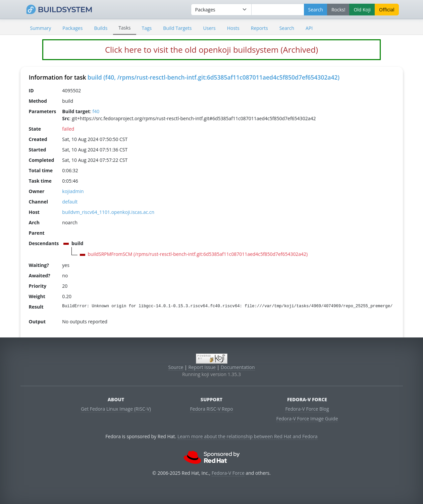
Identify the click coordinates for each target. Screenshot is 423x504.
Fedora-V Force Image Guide (307, 419)
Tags (147, 28)
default (70, 202)
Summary (41, 28)
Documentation (238, 367)
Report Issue (202, 367)
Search (287, 28)
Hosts (233, 28)
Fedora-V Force (228, 473)
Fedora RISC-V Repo (211, 409)
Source (176, 367)
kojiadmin (73, 191)
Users (209, 28)
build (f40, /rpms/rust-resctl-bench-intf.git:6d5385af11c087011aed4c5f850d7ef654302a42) (214, 77)
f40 (96, 111)
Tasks (124, 28)
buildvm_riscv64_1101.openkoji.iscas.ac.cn (108, 212)
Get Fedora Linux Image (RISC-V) (116, 409)
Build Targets (177, 28)
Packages (72, 28)
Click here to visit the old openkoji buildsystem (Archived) (211, 50)
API (309, 28)
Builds (101, 28)
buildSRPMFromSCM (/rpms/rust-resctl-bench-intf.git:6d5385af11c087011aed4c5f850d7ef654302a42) (198, 254)
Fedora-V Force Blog (307, 409)
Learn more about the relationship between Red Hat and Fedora (248, 436)
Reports (259, 28)
